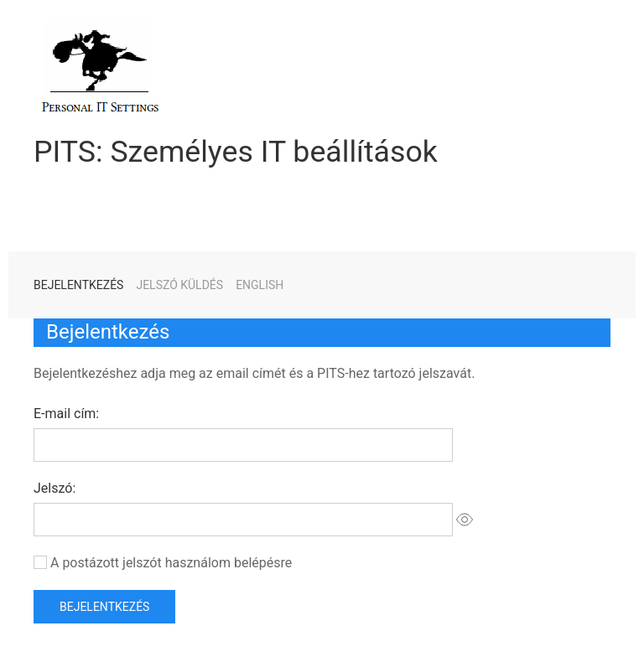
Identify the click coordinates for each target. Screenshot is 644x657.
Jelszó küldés (179, 285)
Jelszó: (55, 488)
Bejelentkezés (78, 285)
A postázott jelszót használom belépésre (171, 563)
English (260, 285)
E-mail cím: (66, 414)
